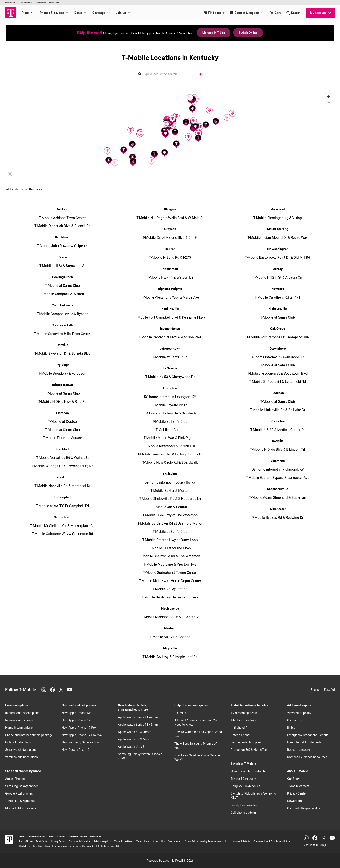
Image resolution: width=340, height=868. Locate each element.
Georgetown (63, 517)
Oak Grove (278, 329)
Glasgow (170, 210)
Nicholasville (278, 309)
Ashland (63, 210)
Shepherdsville (278, 489)
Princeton (278, 421)
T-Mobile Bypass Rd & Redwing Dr (278, 518)
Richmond (278, 461)
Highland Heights (170, 289)
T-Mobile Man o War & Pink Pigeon (170, 438)
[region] (170, 135)
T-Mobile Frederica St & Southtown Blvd (278, 373)
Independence (170, 329)
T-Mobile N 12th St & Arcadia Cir (278, 277)
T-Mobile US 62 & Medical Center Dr (277, 430)
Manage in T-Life (214, 33)
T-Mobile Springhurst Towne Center (170, 573)
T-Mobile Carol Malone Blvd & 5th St (170, 238)
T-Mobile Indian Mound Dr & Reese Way (277, 238)
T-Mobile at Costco (63, 422)
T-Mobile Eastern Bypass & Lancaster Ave (278, 478)
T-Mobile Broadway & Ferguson (62, 373)
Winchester (278, 509)
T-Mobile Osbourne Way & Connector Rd (62, 534)
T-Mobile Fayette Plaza (170, 405)
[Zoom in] (329, 97)
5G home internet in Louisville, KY (170, 482)
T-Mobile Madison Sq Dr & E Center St (170, 617)
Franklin (62, 478)
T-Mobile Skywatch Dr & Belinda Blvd (62, 354)
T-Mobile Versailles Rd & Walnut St (62, 458)
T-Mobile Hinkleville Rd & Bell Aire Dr (278, 410)
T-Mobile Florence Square (62, 438)
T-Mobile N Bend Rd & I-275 (170, 258)
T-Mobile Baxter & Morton (170, 491)
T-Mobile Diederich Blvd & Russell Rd (62, 226)
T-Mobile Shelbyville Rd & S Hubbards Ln (170, 499)
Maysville (170, 649)
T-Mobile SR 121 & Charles (170, 637)
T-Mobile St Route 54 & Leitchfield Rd (277, 382)
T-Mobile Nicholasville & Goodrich (170, 413)
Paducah (278, 393)
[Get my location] (200, 74)
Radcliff (278, 441)
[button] (209, 111)
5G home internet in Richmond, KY (278, 469)
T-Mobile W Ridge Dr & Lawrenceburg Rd (62, 466)
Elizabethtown (63, 385)
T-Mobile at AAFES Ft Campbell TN (63, 506)
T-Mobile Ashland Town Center (62, 218)
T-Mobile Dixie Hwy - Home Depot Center (170, 581)
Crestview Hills (62, 325)
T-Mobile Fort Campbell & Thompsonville (278, 337)
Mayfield (170, 629)
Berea (63, 257)
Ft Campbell (63, 497)
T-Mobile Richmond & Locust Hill (170, 446)
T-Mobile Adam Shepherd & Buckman (278, 498)
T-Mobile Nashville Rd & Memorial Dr (62, 486)
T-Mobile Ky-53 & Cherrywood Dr (170, 377)
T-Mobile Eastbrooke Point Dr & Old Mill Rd (278, 258)
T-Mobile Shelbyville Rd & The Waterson (170, 556)
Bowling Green (63, 277)
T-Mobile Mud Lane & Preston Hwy (170, 564)
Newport (278, 289)
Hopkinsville (170, 309)
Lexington (170, 388)
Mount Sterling (278, 229)
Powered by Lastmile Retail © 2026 (170, 861)
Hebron (170, 249)
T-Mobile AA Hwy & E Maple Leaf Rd (170, 657)
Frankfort (63, 449)
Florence (62, 413)
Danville (62, 345)
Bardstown (63, 237)
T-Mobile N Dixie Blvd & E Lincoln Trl (278, 449)
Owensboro (278, 349)
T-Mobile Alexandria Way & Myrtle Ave (170, 297)
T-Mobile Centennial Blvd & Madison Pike (170, 337)
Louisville (170, 474)
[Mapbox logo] (10, 174)
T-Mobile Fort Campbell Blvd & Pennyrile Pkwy (170, 317)
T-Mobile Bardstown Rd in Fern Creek (170, 597)
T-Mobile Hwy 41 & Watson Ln (170, 277)
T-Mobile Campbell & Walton (62, 294)
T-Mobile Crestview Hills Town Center (63, 334)
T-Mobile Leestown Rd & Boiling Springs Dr (170, 454)
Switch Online (248, 33)
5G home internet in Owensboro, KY (277, 357)
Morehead (278, 210)
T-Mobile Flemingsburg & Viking (278, 218)
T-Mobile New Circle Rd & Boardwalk (170, 462)
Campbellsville (63, 306)
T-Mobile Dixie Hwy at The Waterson (170, 515)
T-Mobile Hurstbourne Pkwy (170, 548)
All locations (14, 189)
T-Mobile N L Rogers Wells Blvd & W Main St (170, 218)
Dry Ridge (62, 365)
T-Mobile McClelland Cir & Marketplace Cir (62, 526)
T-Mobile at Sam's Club (62, 286)
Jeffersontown (170, 349)
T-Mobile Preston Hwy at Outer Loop (170, 540)
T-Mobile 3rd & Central (170, 507)
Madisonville (170, 609)
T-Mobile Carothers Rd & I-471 (278, 297)
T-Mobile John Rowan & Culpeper (62, 246)
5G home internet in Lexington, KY (170, 397)
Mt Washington (278, 249)
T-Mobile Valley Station (170, 589)
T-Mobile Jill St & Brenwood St (62, 266)
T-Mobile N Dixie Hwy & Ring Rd (62, 402)
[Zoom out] (329, 103)
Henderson (170, 269)
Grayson (170, 229)
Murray (278, 269)
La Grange (170, 369)
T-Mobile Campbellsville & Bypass (62, 314)
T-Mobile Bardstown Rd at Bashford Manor (170, 523)
